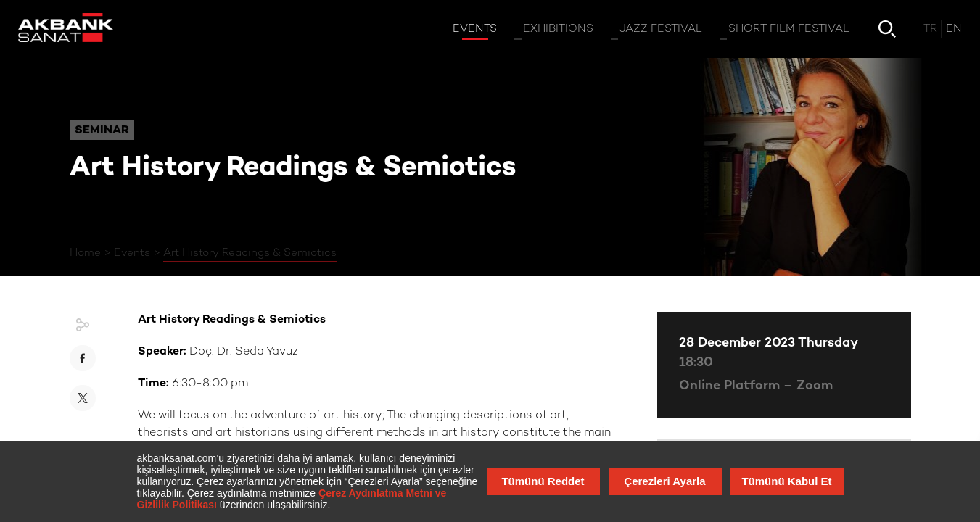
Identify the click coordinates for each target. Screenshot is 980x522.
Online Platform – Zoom (756, 386)
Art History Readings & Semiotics (250, 253)
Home (85, 253)
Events (132, 253)
